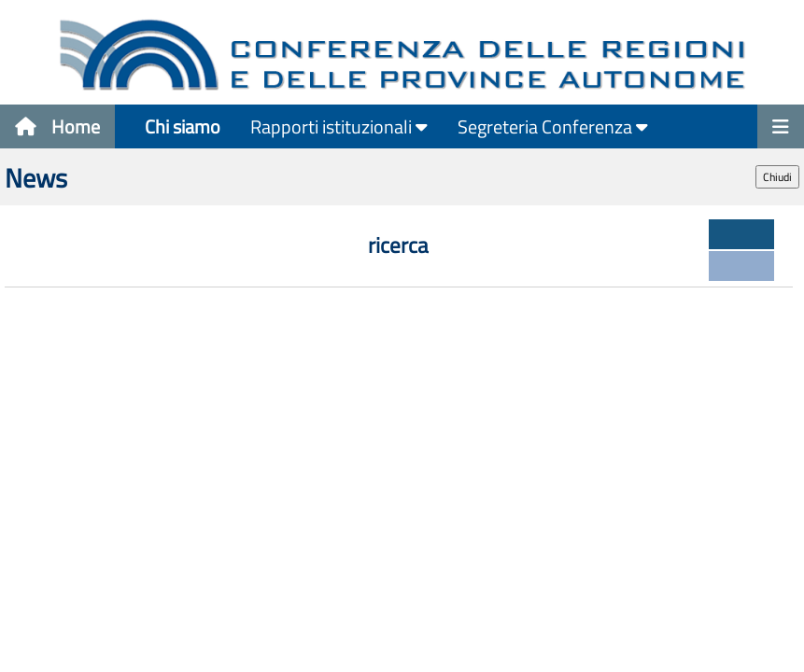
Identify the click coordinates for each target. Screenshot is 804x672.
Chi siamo (183, 126)
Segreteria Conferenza (553, 126)
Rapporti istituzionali (339, 126)
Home (57, 126)
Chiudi (777, 177)
